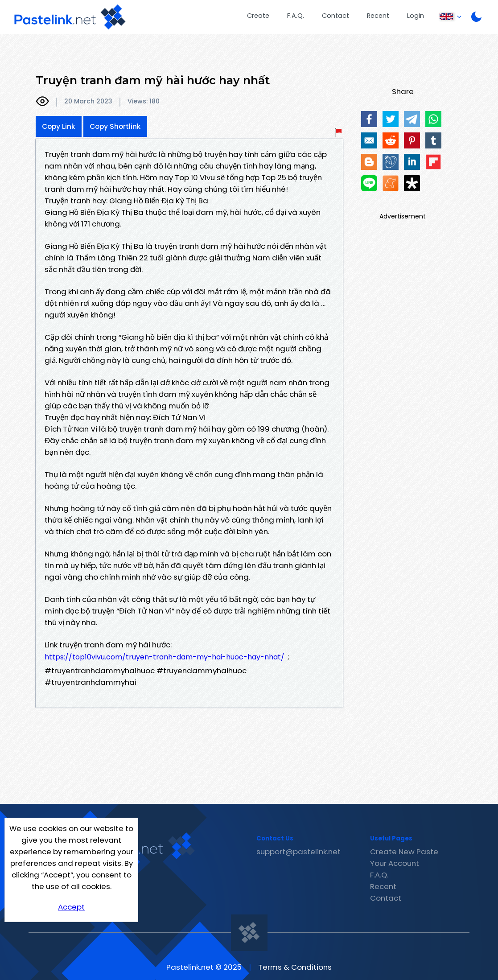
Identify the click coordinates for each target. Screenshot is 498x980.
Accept (71, 907)
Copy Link (59, 126)
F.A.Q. (296, 16)
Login (416, 16)
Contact (335, 16)
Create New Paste (404, 852)
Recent (378, 16)
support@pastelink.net (298, 852)
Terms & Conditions (295, 967)
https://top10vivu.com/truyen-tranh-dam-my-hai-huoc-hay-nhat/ (165, 657)
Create (258, 16)
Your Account (395, 863)
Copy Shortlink (115, 126)
